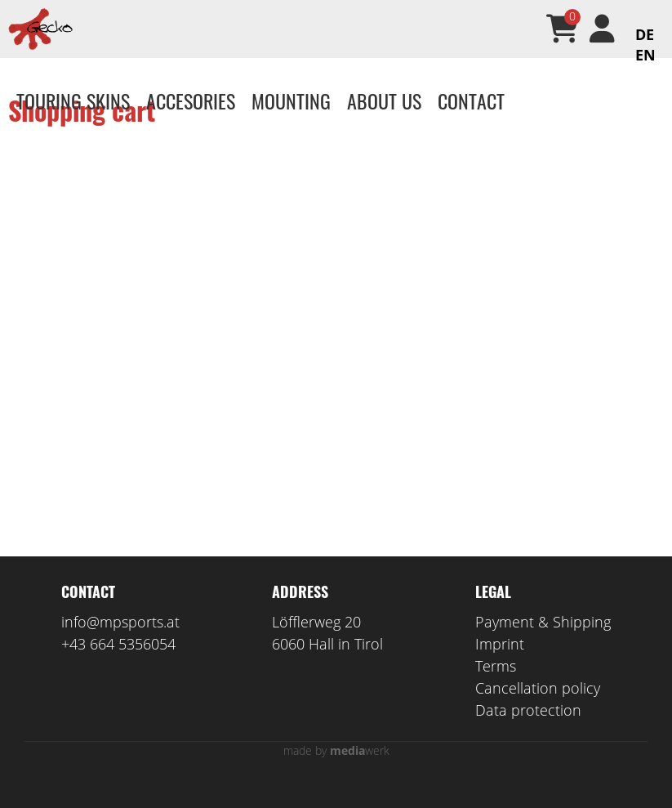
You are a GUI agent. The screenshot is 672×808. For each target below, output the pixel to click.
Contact (471, 100)
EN (645, 55)
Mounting (291, 100)
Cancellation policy (538, 712)
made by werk (336, 774)
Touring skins (73, 100)
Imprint (500, 667)
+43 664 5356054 (118, 667)
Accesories (191, 100)
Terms (496, 690)
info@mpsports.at (120, 645)
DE (645, 34)
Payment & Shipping (543, 645)
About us (384, 100)
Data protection (528, 734)
